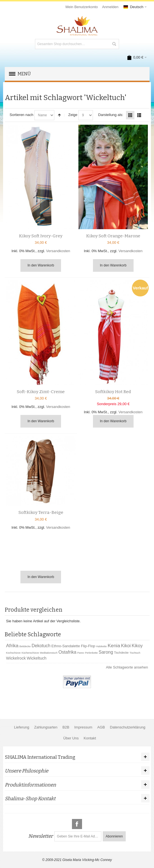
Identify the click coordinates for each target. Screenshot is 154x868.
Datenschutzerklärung (128, 727)
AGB (101, 727)
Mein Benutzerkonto (82, 7)
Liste (139, 115)
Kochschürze (13, 653)
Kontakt (90, 738)
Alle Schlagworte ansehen (127, 667)
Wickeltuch (37, 658)
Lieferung (22, 727)
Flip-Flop (88, 646)
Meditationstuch (49, 653)
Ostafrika (67, 652)
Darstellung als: (111, 115)
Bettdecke (25, 646)
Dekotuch (41, 646)
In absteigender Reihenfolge (59, 115)
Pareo (81, 653)
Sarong (106, 652)
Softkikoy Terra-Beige (41, 512)
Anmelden (110, 7)
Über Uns (71, 738)
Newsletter (41, 836)
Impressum (83, 727)
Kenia (114, 646)
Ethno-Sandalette (66, 646)
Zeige (73, 115)
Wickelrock (16, 658)
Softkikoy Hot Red (113, 392)
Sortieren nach (21, 115)
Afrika (12, 646)
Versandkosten (58, 251)
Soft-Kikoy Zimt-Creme (41, 392)
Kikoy (137, 646)
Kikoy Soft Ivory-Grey (41, 236)
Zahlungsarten (46, 727)
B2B (66, 727)
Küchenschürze (30, 653)
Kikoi (126, 646)
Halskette (102, 646)
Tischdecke (121, 653)
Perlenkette (91, 653)
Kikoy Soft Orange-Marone (113, 236)
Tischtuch (135, 653)
